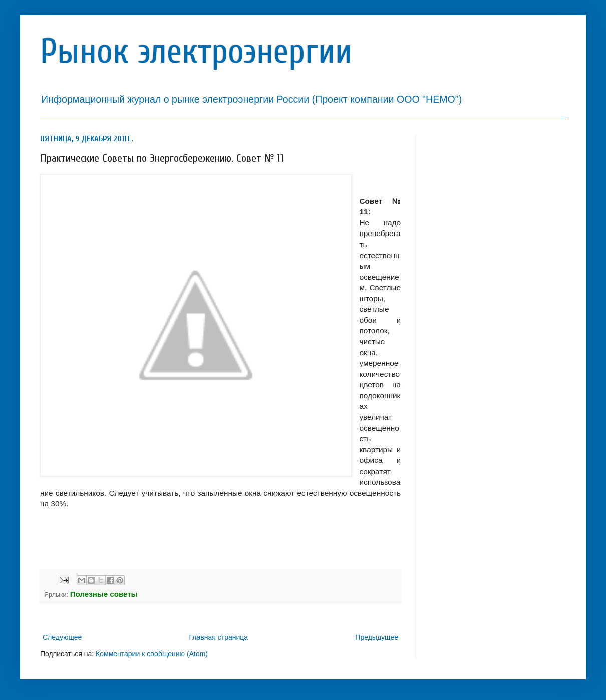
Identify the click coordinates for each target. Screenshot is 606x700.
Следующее (62, 637)
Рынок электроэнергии (196, 51)
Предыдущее (377, 637)
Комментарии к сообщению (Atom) (152, 654)
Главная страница (219, 637)
